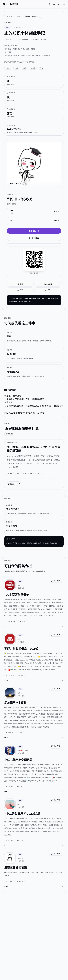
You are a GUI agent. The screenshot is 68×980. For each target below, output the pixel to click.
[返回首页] (9, 16)
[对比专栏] (54, 4)
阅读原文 (14, 484)
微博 (48, 290)
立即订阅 (34, 231)
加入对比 (34, 238)
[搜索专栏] (49, 4)
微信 (20, 290)
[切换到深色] (59, 4)
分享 (20, 284)
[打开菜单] (64, 4)
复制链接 (48, 284)
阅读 (18, 16)
